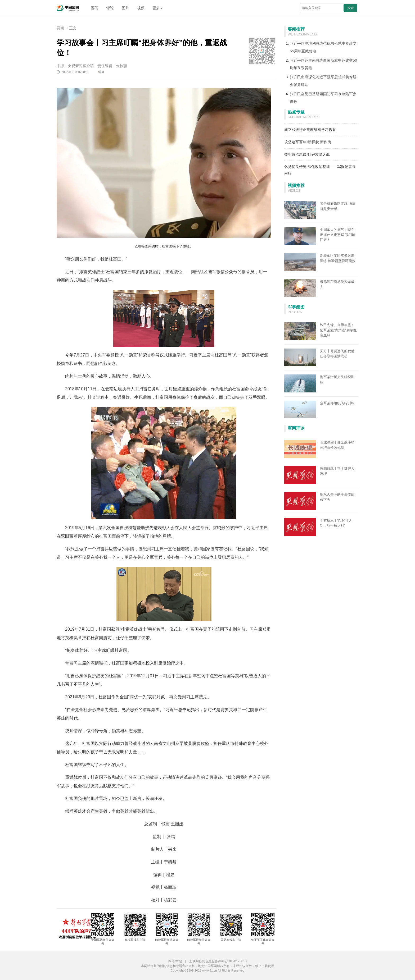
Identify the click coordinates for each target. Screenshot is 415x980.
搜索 (350, 8)
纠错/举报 (175, 961)
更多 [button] (157, 8)
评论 (110, 8)
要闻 (95, 8)
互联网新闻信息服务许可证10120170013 (218, 961)
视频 (141, 8)
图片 (125, 8)
